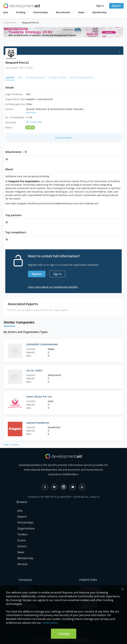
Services (22, 564)
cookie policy (50, 623)
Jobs (6, 12)
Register (116, 6)
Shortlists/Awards (35, 77)
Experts (22, 517)
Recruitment (63, 12)
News (81, 12)
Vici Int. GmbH (34, 370)
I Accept (64, 634)
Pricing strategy (57, 77)
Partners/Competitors (82, 77)
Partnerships (41, 12)
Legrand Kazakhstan (38, 423)
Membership (100, 12)
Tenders (22, 534)
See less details (64, 138)
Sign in (100, 6)
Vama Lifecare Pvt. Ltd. (39, 397)
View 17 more (11, 445)
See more (31, 112)
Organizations (10, 23)
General (10, 77)
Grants (22, 540)
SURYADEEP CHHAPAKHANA (42, 344)
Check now (36, 122)
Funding (21, 12)
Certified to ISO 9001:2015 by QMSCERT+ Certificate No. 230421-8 (64, 497)
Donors (22, 546)
